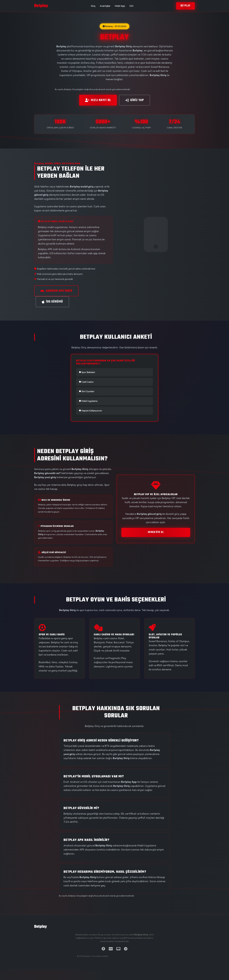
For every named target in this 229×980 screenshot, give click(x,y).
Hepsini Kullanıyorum (90, 411)
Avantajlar (105, 6)
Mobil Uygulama (88, 401)
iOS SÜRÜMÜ (52, 302)
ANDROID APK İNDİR (56, 291)
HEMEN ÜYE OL (156, 532)
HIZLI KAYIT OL (98, 100)
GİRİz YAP (135, 100)
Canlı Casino (86, 382)
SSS (131, 6)
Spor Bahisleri (87, 372)
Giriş (93, 6)
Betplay (185, 6)
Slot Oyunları (87, 391)
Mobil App (120, 6)
